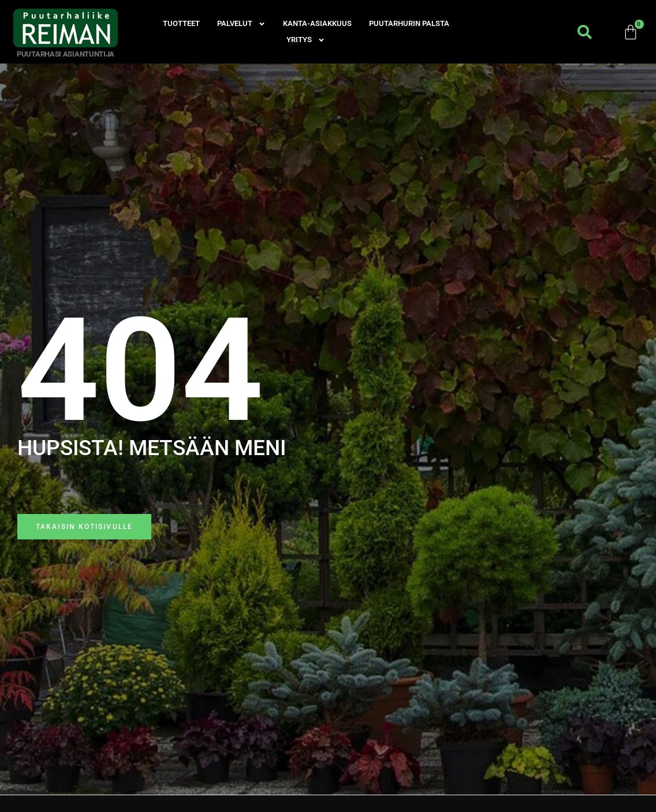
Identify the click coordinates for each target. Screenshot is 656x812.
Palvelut (241, 24)
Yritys (306, 40)
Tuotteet (181, 23)
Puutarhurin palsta (409, 23)
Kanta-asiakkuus (317, 23)
